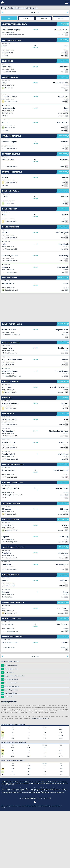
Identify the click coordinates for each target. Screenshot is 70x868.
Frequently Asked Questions (40, 776)
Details (35, 30)
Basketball (33, 855)
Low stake (26, 18)
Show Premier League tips (64, 40)
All (9, 18)
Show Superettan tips (64, 632)
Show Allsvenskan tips (63, 576)
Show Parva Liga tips (64, 77)
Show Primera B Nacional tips (65, 24)
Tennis (40, 855)
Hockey (45, 855)
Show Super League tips (63, 335)
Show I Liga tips (65, 455)
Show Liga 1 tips (65, 471)
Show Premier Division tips (64, 381)
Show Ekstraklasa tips (64, 438)
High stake (61, 18)
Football (26, 855)
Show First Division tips (63, 284)
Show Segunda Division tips (63, 560)
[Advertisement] (35, 166)
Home (21, 855)
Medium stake (44, 18)
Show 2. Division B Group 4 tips (63, 521)
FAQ (50, 855)
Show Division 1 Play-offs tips (64, 604)
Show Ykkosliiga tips (64, 266)
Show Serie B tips (65, 61)
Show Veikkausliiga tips (63, 219)
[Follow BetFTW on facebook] (35, 859)
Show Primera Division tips (64, 694)
